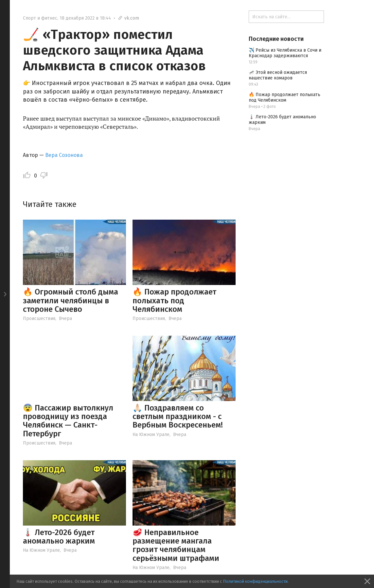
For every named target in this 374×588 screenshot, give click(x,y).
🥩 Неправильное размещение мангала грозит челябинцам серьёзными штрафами (176, 545)
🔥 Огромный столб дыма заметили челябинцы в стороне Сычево (71, 301)
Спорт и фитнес (40, 18)
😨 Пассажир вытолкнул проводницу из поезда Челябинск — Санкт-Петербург (68, 421)
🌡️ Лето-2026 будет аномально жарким (59, 537)
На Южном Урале (151, 435)
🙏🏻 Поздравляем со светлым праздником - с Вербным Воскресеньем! (178, 417)
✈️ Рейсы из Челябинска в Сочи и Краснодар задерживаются (285, 53)
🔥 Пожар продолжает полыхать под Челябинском (174, 301)
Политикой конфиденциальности (255, 581)
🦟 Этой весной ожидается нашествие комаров (278, 75)
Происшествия (39, 319)
